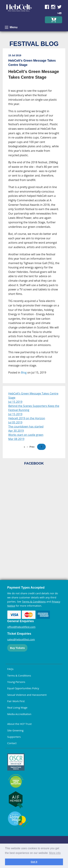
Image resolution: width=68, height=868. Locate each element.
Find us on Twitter (59, 7)
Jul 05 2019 (15, 422)
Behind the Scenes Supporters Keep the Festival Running (34, 408)
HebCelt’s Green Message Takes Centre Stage (33, 396)
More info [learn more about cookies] (55, 853)
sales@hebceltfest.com (21, 639)
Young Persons (16, 682)
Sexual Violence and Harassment (27, 695)
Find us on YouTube (59, 13)
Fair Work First (16, 701)
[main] (34, 217)
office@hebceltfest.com (21, 627)
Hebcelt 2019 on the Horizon (27, 418)
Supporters (14, 737)
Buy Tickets (17, 648)
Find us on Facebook (47, 7)
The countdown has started (26, 427)
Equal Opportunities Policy (23, 688)
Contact (12, 743)
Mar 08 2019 (16, 439)
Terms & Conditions (34, 601)
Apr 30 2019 (16, 431)
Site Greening (15, 730)
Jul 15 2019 (15, 402)
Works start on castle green (26, 435)
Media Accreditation (19, 714)
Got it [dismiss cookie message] (34, 862)
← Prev (30, 447)
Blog (24, 372)
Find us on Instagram (53, 7)
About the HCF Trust (19, 724)
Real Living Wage (17, 707)
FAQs (10, 669)
